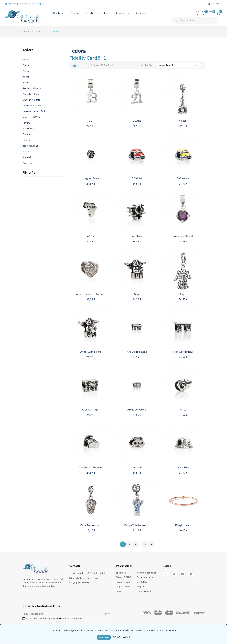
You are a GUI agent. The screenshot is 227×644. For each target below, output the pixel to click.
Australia (137, 467)
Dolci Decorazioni (32, 105)
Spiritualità (28, 128)
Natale (26, 151)
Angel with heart (91, 352)
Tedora (28, 50)
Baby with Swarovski (137, 525)
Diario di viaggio (31, 100)
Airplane (137, 236)
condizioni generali (48, 618)
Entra (119, 591)
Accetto (104, 637)
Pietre (26, 65)
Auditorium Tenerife (91, 467)
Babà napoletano (91, 525)
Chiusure (27, 140)
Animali (26, 77)
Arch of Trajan (91, 409)
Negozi (140, 586)
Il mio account (144, 591)
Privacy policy (123, 582)
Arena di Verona (137, 409)
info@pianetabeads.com (86, 578)
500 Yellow (183, 178)
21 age (137, 121)
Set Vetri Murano (32, 88)
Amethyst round (183, 236)
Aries (183, 409)
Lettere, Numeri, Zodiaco (36, 111)
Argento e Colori (32, 94)
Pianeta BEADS (124, 577)
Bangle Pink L (183, 525)
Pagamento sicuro (146, 577)
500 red (137, 178)
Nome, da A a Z (179, 65)
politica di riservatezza (74, 618)
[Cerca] (194, 20)
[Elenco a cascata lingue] (215, 4)
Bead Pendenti (31, 146)
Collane (27, 134)
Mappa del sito (124, 586)
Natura (26, 123)
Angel (137, 294)
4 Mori (183, 121)
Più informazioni (121, 637)
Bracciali (27, 157)
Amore (26, 71)
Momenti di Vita (31, 117)
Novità (26, 59)
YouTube (183, 574)
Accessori (28, 163)
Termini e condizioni (147, 573)
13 (91, 121)
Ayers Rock (183, 467)
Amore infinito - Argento (91, 294)
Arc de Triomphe (137, 352)
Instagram (191, 574)
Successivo (151, 544)
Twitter (174, 574)
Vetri (25, 82)
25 (145, 544)
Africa (91, 236)
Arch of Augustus (183, 352)
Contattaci (142, 582)
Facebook (166, 574)
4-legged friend (91, 178)
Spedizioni (121, 573)
